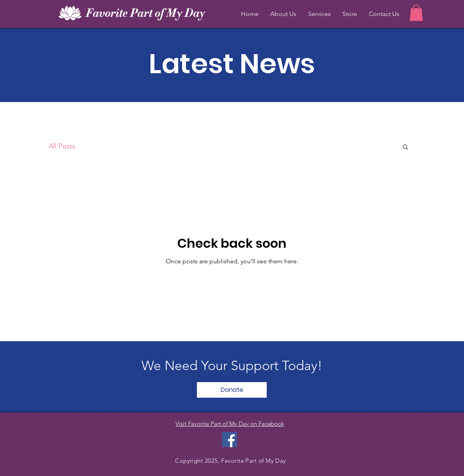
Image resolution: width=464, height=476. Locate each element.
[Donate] (232, 390)
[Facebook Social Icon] (229, 440)
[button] (416, 13)
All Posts (62, 146)
